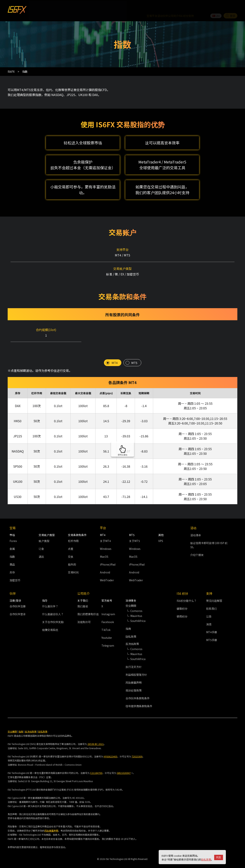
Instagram (108, 606)
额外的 (72, 556)
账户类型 (44, 532)
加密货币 (15, 572)
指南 (128, 620)
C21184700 (96, 764)
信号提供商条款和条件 (139, 698)
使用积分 (182, 608)
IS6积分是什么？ (187, 592)
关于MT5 (134, 532)
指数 (12, 548)
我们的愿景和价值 (88, 606)
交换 (71, 548)
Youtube (107, 629)
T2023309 (137, 748)
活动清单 (196, 527)
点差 (71, 540)
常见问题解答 (214, 592)
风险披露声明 (134, 674)
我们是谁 (83, 598)
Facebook (108, 613)
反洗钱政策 (31, 723)
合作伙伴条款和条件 (138, 690)
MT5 (134, 354)
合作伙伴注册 (18, 598)
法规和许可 (84, 613)
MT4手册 (212, 624)
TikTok (106, 621)
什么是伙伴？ (50, 598)
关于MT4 (105, 532)
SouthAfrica (138, 612)
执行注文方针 (134, 658)
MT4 (115, 354)
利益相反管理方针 (136, 666)
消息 (209, 616)
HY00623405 (111, 748)
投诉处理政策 (134, 682)
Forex (13, 532)
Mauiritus (136, 607)
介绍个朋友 (197, 546)
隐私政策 (206, 859)
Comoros (136, 602)
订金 (41, 540)
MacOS (104, 548)
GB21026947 (124, 764)
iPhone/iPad (108, 556)
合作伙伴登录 (18, 606)
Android (105, 564)
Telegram (108, 637)
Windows (106, 540)
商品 (12, 556)
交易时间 (73, 564)
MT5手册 (212, 631)
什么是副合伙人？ (53, 606)
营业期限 (12, 723)
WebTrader (107, 572)
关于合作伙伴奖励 (53, 613)
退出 (41, 548)
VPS (161, 532)
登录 (230, 7)
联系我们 (212, 600)
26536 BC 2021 (96, 735)
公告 (209, 608)
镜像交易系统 (50, 621)
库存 (12, 564)
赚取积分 (182, 600)
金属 (12, 540)
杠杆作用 (73, 532)
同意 (219, 857)
